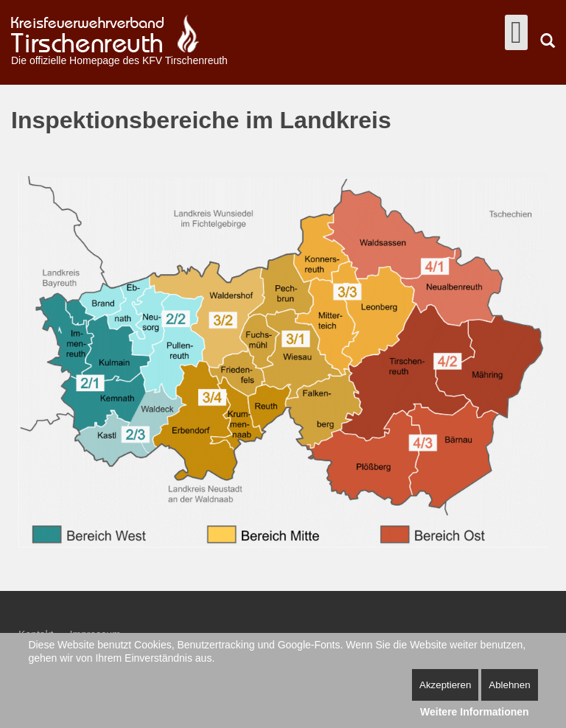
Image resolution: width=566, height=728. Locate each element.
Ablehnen (509, 685)
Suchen (548, 41)
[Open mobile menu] (516, 32)
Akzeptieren (445, 685)
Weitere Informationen (475, 712)
